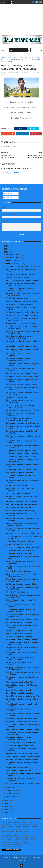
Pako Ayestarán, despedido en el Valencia (20, 710)
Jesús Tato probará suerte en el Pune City (22, 700)
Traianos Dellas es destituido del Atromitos (20, 780)
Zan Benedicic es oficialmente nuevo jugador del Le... (21, 649)
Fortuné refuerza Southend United (20, 274)
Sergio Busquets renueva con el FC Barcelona (20, 606)
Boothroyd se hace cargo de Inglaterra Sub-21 (22, 308)
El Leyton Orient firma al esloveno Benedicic (21, 750)
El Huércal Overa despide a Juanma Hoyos (23, 423)
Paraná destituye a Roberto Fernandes (22, 315)
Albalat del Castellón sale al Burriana (23, 312)
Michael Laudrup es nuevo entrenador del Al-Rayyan (23, 447)
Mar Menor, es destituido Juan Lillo (21, 722)
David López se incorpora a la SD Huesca (23, 533)
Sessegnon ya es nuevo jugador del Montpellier (20, 414)
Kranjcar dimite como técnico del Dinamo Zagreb (23, 775)
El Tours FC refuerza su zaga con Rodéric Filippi (20, 289)
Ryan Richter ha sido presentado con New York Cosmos (23, 673)
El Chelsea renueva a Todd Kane (19, 553)
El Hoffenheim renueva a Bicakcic (20, 550)
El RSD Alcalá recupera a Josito (20, 541)
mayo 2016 (11, 796)
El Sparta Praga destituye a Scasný (21, 451)
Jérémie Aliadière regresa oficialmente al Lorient (23, 715)
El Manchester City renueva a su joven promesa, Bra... (22, 365)
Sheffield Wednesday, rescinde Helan (21, 504)
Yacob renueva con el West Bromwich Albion (21, 270)
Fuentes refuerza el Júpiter (18, 277)
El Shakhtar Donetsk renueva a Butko (21, 584)
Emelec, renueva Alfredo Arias (19, 634)
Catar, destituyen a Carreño (18, 493)
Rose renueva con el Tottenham (19, 623)
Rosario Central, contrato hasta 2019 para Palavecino (22, 319)
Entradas (8, 194)
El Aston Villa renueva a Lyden (19, 690)
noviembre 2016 (13, 258)
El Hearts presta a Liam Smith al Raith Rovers (23, 427)
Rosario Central (25, 57)
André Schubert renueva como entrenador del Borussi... (23, 350)
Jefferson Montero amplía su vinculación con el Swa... (23, 482)
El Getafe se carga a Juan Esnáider (21, 457)
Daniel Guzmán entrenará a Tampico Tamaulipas (21, 562)
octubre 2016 (12, 261)
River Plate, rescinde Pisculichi (20, 693)
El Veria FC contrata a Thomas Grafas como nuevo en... (22, 461)
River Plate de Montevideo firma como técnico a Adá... (22, 327)
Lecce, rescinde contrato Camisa (20, 771)
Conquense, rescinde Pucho (17, 397)
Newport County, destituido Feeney (20, 323)
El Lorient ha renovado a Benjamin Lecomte (21, 477)
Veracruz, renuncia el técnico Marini (22, 501)
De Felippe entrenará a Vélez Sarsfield (23, 280)
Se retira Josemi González (17, 592)
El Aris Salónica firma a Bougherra (21, 743)
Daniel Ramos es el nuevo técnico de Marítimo (21, 627)
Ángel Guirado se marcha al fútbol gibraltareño (21, 401)
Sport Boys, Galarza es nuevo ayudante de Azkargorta (22, 616)
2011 (7, 812)
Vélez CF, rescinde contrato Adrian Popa (23, 696)
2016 (7, 252)
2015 (7, 800)
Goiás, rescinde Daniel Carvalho (20, 507)
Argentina (12, 57)
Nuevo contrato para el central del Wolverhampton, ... (21, 575)
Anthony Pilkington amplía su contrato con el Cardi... (22, 294)
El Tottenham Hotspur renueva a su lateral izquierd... (21, 611)
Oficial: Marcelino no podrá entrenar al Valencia (23, 437)
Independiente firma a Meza (17, 768)
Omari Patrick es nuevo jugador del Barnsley (21, 601)
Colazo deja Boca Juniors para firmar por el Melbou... (22, 734)
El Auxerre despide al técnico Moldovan (23, 454)
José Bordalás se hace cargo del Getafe (23, 410)
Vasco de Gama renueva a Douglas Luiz (22, 301)
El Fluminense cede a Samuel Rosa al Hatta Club (21, 432)
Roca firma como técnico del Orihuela (22, 620)
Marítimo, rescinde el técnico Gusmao (22, 760)
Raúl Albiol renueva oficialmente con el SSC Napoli (23, 519)
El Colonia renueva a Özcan (17, 298)
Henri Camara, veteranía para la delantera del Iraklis (20, 337)
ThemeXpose (15, 857)
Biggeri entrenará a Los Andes (19, 544)
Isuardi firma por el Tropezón (19, 637)
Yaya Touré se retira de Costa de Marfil (23, 730)
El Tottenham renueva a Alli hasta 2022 (23, 784)
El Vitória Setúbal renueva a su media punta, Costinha (22, 644)
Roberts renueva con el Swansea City (21, 373)
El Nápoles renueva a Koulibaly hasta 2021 (22, 764)
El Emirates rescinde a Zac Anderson (21, 346)
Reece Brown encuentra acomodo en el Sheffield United (21, 524)
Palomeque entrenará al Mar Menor (20, 682)
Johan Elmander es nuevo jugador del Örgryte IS (21, 705)
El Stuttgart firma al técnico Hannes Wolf (22, 678)
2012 (7, 809)
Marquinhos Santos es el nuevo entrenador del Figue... (19, 739)
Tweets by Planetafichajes (12, 173)
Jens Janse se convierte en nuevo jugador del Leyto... (20, 658)
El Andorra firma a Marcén (17, 486)
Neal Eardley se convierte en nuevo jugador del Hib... (21, 284)
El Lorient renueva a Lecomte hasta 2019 (23, 547)
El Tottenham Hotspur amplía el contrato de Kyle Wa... (23, 537)
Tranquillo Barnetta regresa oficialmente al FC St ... (18, 360)
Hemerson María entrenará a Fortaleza (22, 754)
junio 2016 (11, 793)
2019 (7, 246)
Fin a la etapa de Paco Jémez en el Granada (21, 370)
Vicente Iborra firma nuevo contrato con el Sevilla (23, 342)
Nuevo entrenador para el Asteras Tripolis (20, 355)
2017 (7, 249)
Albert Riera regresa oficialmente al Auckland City (22, 588)
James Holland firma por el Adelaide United (21, 686)
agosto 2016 (11, 787)
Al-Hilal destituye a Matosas (18, 571)
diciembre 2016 (13, 255)
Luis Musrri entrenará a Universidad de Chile (23, 567)
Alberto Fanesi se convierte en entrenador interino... (19, 419)
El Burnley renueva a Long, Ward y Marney (20, 442)
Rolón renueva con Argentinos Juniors (22, 640)
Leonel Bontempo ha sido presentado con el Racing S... (23, 596)
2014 (7, 803)
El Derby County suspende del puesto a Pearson (22, 388)
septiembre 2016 (13, 264)
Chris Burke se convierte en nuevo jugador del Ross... (20, 406)
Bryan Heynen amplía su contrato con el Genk (23, 466)
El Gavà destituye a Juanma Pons (20, 746)
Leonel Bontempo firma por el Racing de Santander (23, 726)
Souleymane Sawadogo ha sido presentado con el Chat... (23, 332)
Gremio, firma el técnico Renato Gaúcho (23, 757)
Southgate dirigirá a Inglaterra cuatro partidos (23, 381)
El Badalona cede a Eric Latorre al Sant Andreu (23, 557)
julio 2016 (11, 790)
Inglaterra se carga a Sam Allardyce (21, 384)
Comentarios (9, 197)
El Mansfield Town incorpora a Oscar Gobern (21, 653)
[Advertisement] (21, 20)
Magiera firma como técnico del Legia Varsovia (22, 497)
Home (3, 50)
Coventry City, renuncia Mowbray (20, 304)
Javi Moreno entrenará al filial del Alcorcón (21, 515)
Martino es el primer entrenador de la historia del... (22, 393)
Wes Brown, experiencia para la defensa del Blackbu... (23, 668)
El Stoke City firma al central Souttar (23, 266)
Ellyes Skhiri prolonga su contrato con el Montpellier (23, 580)
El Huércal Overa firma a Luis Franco (22, 377)
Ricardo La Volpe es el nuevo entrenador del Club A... (23, 529)
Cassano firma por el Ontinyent (19, 631)
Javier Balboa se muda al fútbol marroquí (20, 663)
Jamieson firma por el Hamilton (19, 473)
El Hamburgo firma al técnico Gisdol (21, 470)
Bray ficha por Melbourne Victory (20, 511)
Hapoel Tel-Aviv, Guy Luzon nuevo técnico (20, 489)
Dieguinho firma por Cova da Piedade (21, 719)
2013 (7, 806)
